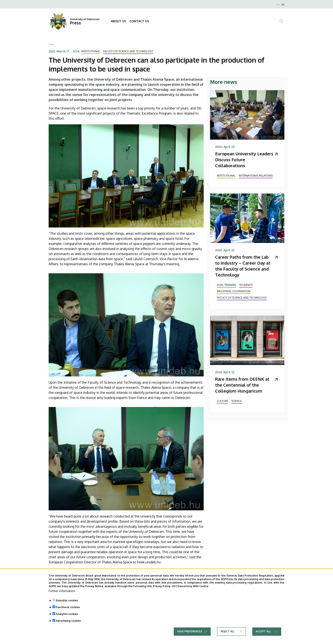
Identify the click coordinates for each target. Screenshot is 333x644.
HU (278, 5)
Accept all (263, 631)
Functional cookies (68, 607)
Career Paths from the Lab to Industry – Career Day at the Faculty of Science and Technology (243, 266)
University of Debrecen (85, 19)
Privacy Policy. (162, 586)
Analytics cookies (67, 614)
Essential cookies (67, 600)
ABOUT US (119, 21)
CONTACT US (139, 21)
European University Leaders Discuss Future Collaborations (244, 160)
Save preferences (190, 631)
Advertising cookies (68, 621)
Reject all (228, 631)
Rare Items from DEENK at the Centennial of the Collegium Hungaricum (242, 385)
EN (283, 5)
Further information (62, 591)
